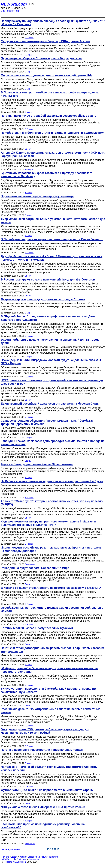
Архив (23, 857)
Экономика (30, 564)
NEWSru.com (14, 4)
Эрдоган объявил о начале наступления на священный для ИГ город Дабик (50, 341)
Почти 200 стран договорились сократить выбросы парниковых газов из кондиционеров (53, 650)
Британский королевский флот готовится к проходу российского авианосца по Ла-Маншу (47, 175)
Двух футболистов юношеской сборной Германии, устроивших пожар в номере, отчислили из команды (52, 258)
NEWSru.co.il (8, 859)
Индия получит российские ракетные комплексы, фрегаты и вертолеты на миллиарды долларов (52, 549)
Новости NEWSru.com (15, 862)
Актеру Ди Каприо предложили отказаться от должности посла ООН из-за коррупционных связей (53, 154)
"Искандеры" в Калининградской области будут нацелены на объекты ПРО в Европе (51, 362)
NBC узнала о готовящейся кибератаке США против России (43, 807)
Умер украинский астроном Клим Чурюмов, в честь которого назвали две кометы (53, 221)
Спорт (28, 149)
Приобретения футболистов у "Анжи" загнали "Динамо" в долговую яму (52, 133)
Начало (5, 857)
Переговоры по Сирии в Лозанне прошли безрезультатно (41, 58)
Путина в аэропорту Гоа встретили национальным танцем (42, 750)
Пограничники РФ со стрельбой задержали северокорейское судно (48, 116)
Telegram (53, 857)
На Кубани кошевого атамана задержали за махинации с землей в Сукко (52, 481)
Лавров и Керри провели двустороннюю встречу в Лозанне (43, 299)
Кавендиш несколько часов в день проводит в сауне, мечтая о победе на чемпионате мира (53, 443)
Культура (29, 169)
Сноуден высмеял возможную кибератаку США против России (45, 41)
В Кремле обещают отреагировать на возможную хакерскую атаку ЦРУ (51, 588)
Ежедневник (34, 857)
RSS (44, 857)
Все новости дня (11, 11)
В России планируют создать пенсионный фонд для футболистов (48, 280)
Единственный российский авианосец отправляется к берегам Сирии (50, 404)
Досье (14, 857)
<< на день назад (11, 849)
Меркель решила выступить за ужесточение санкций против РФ (46, 75)
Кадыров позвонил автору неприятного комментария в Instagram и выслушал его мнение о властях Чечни (48, 523)
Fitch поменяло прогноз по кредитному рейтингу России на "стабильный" (43, 826)
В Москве (22, 859)
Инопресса (34, 859)
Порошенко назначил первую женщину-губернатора (38, 196)
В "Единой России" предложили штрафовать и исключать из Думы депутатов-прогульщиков (49, 318)
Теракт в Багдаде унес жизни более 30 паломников (37, 464)
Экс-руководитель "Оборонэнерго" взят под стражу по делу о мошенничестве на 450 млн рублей (45, 731)
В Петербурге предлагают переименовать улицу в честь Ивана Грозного (52, 239)
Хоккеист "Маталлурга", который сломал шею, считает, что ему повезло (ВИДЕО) (52, 503)
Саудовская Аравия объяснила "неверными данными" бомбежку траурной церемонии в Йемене (47, 422)
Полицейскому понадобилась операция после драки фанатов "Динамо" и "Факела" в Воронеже (53, 23)
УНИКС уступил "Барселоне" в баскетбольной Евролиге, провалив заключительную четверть (48, 690)
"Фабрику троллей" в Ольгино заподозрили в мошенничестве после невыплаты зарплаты (49, 670)
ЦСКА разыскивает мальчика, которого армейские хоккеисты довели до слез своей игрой (52, 382)
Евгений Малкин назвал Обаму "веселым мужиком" (38, 628)
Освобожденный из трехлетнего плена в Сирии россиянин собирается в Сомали (52, 609)
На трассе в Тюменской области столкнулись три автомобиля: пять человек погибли (49, 768)
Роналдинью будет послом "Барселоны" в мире (35, 568)
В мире (28, 55)
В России (29, 38)
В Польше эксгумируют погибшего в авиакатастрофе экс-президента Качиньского (50, 94)
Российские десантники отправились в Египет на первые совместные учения (51, 711)
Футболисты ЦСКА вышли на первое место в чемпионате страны (47, 790)
